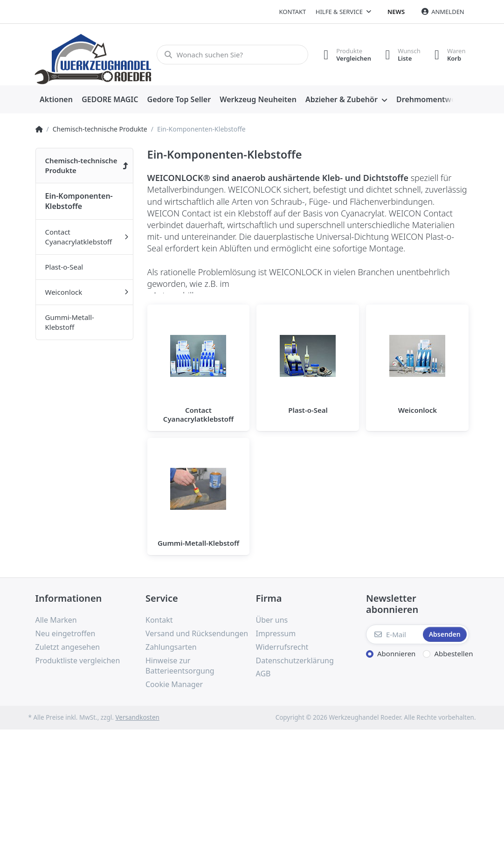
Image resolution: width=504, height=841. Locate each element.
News (396, 12)
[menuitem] (56, 100)
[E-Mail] (394, 634)
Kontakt (293, 12)
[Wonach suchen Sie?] (232, 55)
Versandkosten (137, 717)
